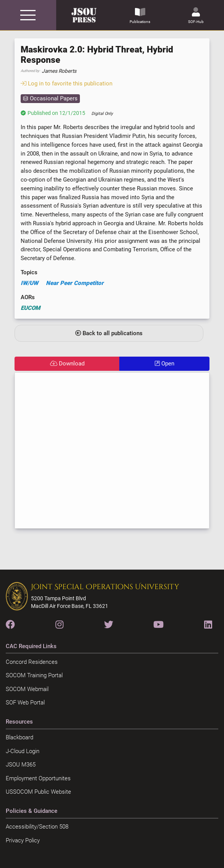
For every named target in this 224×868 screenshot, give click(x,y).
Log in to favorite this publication (67, 84)
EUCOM (30, 308)
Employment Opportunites (38, 778)
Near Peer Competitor (75, 283)
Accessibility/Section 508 (37, 827)
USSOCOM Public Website (38, 792)
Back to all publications (109, 333)
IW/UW (29, 283)
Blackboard (19, 737)
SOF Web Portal (25, 703)
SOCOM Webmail (27, 689)
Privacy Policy (23, 840)
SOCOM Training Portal (34, 675)
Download (67, 364)
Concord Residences (32, 662)
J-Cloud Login (23, 751)
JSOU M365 (21, 765)
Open (165, 364)
